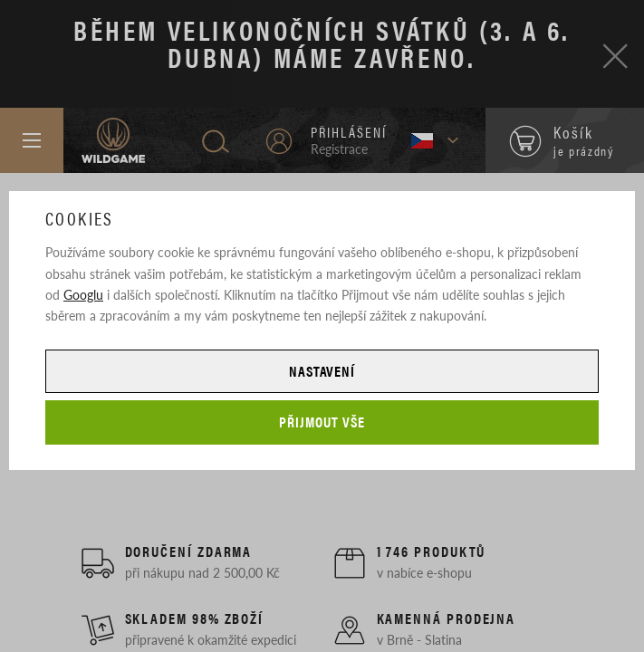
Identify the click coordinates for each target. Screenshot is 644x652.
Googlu (83, 294)
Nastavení (322, 371)
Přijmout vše (322, 422)
